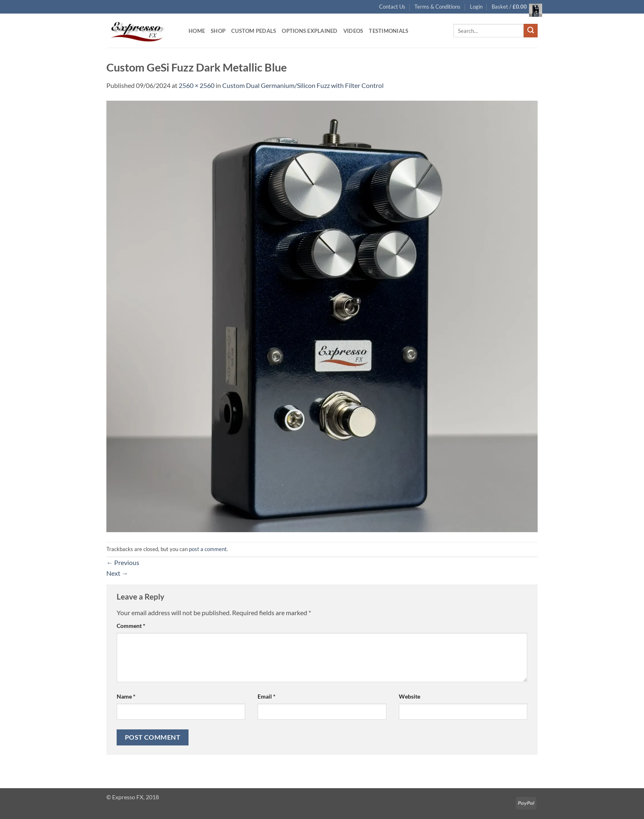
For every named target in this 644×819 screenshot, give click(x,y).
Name (126, 696)
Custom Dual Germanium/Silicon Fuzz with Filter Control (303, 85)
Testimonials (389, 31)
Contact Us (392, 7)
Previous (123, 562)
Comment (131, 626)
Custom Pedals (254, 31)
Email (267, 696)
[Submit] (531, 31)
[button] (476, 7)
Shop (218, 31)
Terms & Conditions (437, 7)
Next (117, 573)
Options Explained (309, 31)
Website (409, 696)
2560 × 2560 (197, 85)
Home (197, 31)
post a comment (208, 549)
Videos (353, 31)
